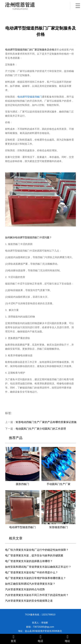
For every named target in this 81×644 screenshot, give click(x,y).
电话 (40, 639)
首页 (13, 639)
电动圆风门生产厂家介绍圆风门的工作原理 (41, 429)
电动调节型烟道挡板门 (30, 97)
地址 (67, 639)
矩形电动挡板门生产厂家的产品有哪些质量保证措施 (46, 422)
